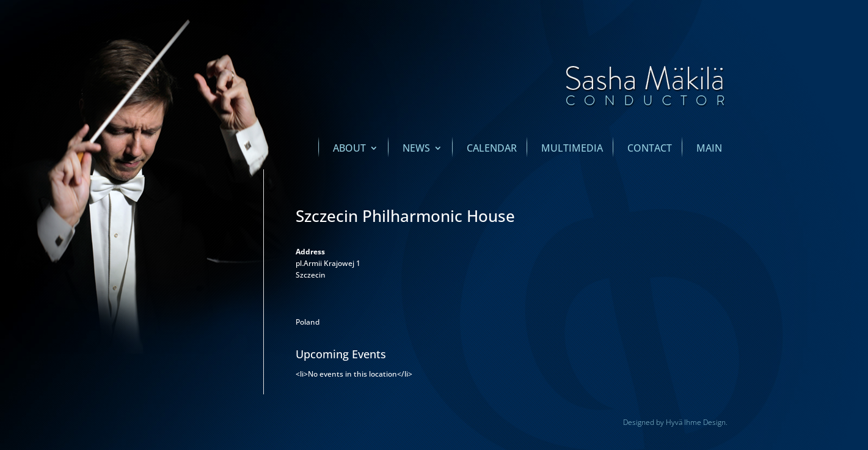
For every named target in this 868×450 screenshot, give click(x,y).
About (349, 149)
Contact (650, 149)
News (416, 149)
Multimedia (572, 149)
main (709, 149)
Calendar (492, 149)
